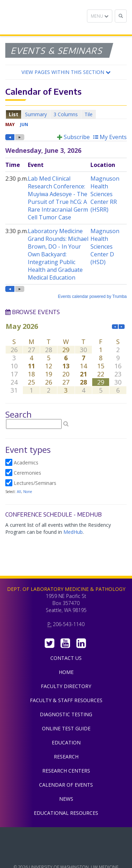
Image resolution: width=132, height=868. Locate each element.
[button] (66, 72)
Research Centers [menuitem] (66, 771)
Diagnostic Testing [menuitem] (66, 714)
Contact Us (66, 658)
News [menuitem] (66, 799)
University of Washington (66, 854)
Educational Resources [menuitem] (66, 813)
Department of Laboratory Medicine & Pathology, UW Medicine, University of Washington (41, 17)
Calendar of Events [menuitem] (66, 785)
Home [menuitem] (66, 672)
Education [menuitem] (66, 742)
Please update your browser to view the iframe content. (66, 114)
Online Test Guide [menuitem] (66, 728)
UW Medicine (66, 838)
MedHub (73, 532)
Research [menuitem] (66, 757)
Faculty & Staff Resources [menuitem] (66, 700)
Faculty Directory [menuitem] (66, 686)
